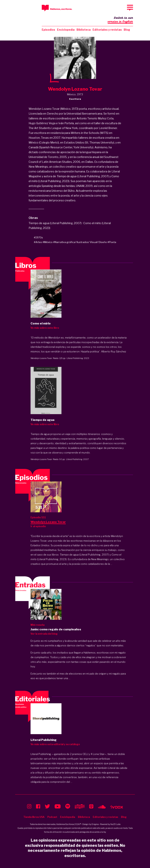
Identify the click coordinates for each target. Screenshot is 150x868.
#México (48, 242)
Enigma (95, 824)
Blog (127, 30)
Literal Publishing (75, 358)
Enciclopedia (66, 30)
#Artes (38, 242)
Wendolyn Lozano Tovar (41, 358)
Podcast (52, 817)
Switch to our (120, 20)
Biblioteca (84, 30)
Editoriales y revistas (107, 30)
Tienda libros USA (34, 817)
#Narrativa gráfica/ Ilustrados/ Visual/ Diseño (80, 242)
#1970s (38, 237)
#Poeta (112, 242)
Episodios (48, 30)
